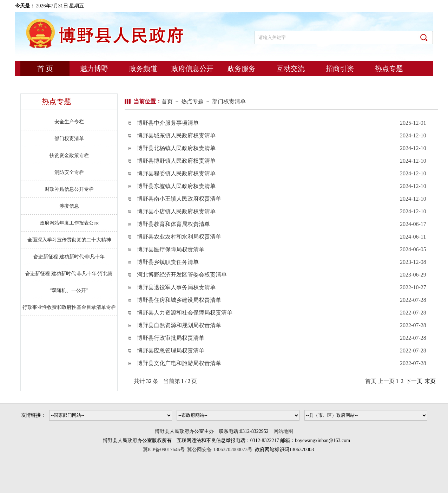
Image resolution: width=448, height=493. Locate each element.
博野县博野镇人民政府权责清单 (176, 161)
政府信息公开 (192, 69)
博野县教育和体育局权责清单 (173, 224)
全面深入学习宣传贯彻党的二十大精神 (69, 240)
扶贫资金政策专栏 (69, 155)
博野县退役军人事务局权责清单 (176, 287)
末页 (430, 381)
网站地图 (283, 431)
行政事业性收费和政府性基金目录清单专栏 (69, 307)
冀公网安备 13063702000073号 (220, 450)
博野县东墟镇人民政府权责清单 (176, 186)
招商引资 (340, 69)
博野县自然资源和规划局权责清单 (179, 325)
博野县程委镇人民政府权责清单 (176, 173)
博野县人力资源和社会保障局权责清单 (185, 313)
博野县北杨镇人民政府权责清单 (176, 148)
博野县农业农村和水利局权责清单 (179, 237)
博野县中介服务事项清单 (168, 123)
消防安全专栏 (69, 172)
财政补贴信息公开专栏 (69, 189)
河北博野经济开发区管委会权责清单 (182, 275)
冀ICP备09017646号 (165, 450)
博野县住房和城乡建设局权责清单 (179, 300)
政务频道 (143, 69)
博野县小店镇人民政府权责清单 (176, 211)
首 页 (45, 69)
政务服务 (242, 69)
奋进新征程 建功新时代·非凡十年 (69, 257)
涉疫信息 (69, 206)
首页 (167, 101)
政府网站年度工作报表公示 (69, 223)
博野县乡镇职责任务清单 (168, 262)
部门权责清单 (69, 139)
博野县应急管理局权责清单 (171, 351)
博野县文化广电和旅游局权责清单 (179, 363)
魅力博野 (94, 69)
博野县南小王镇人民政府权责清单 (179, 199)
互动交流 (291, 69)
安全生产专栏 (69, 122)
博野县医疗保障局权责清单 (171, 249)
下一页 (414, 381)
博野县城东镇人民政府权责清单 (176, 135)
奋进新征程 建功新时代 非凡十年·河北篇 (69, 274)
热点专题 (389, 69)
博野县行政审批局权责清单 (171, 338)
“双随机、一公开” (69, 290)
